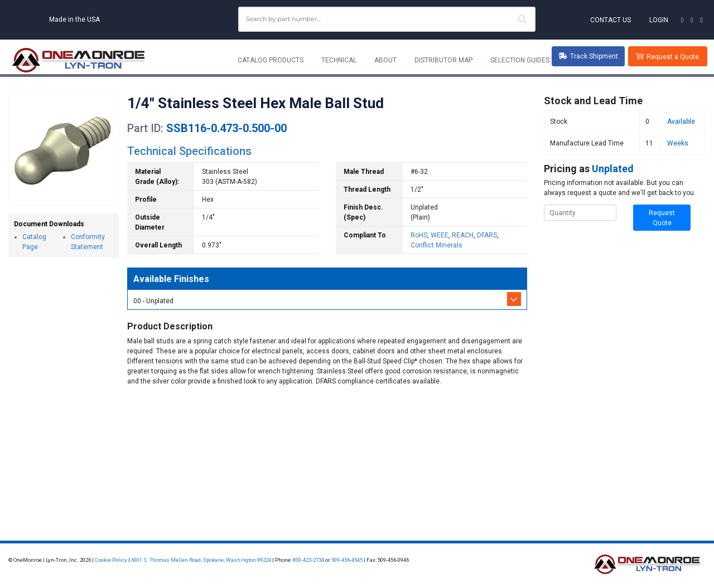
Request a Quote (673, 57)
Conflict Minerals (436, 245)
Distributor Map (443, 60)
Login (659, 20)
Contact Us (611, 20)
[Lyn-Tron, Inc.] (79, 60)
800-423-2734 (308, 560)
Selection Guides (520, 60)
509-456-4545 (347, 560)
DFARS (487, 235)
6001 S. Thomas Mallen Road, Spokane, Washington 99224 (201, 560)
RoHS (419, 235)
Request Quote (662, 218)
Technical (339, 60)
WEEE (440, 235)
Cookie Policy (111, 560)
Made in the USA (74, 20)
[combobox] (387, 19)
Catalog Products (271, 60)
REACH (463, 235)
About (385, 60)
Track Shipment (588, 56)
